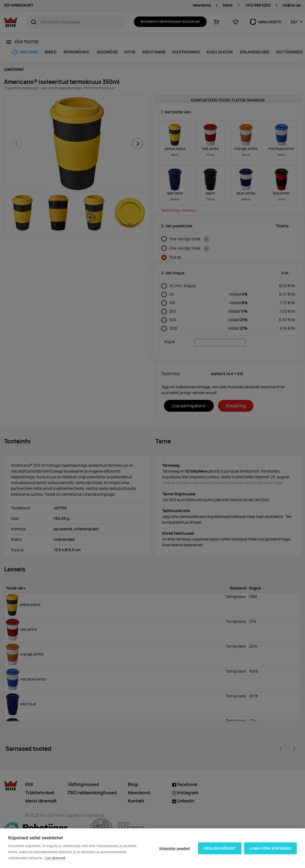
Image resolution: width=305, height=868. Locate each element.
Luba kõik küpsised (270, 848)
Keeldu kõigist (220, 848)
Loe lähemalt (55, 858)
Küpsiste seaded (174, 848)
